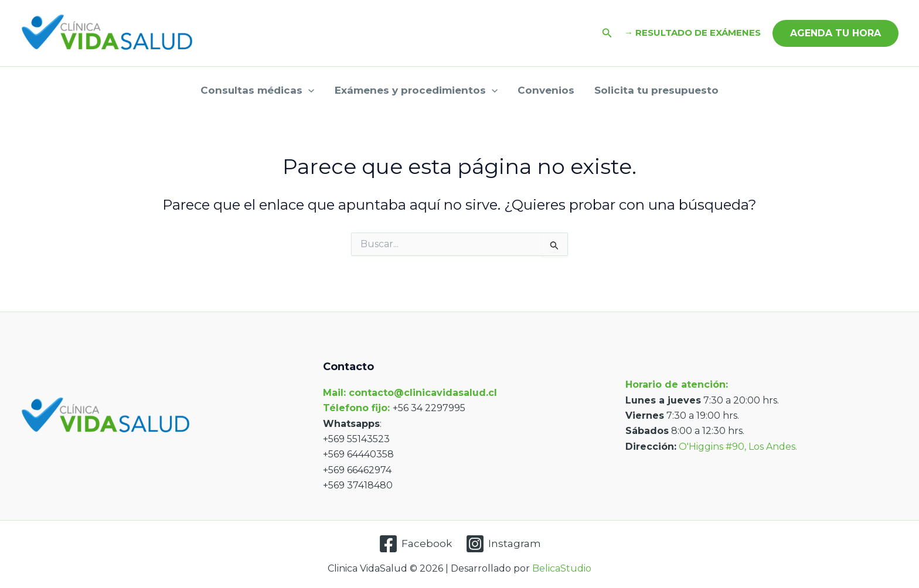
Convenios (546, 90)
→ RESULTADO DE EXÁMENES (692, 33)
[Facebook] (415, 544)
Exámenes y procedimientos (416, 90)
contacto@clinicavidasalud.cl (423, 393)
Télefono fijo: (358, 408)
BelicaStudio (562, 568)
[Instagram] (503, 544)
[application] (308, 90)
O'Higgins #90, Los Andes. (738, 447)
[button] (607, 33)
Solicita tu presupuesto (656, 90)
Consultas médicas (257, 90)
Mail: (334, 393)
